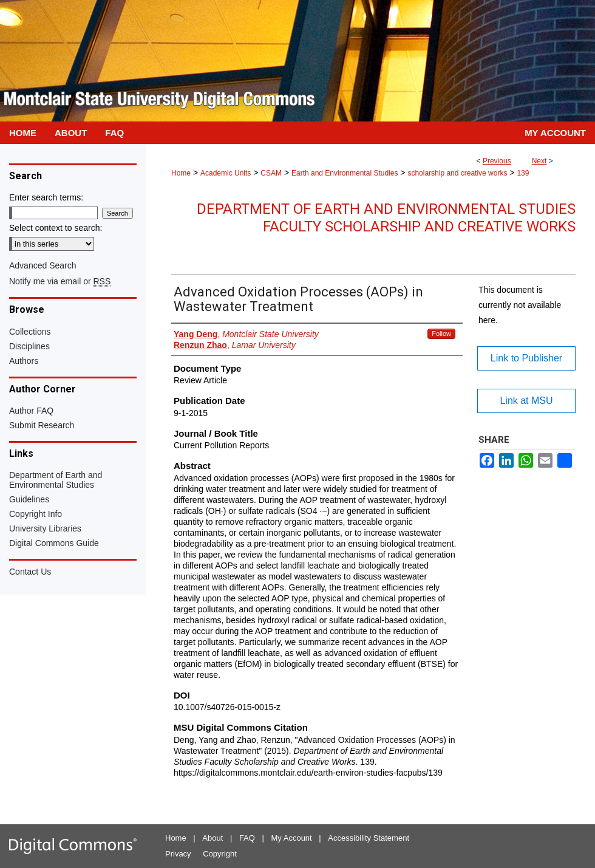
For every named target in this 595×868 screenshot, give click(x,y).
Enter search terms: (46, 197)
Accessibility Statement (369, 838)
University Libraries (45, 528)
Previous (497, 161)
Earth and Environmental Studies (345, 173)
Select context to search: (56, 228)
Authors (24, 361)
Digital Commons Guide (54, 543)
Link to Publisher (526, 358)
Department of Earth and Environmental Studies (56, 480)
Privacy (178, 854)
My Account (292, 838)
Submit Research (42, 425)
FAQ (247, 838)
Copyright (220, 854)
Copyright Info (36, 514)
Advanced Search (43, 265)
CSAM (271, 173)
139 (523, 173)
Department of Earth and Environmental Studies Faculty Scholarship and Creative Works (386, 218)
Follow (441, 333)
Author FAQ (31, 411)
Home (181, 173)
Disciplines (29, 346)
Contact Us (30, 572)
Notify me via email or (60, 281)
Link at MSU (526, 401)
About (212, 838)
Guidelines (29, 499)
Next (539, 161)
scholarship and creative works (457, 173)
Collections (30, 332)
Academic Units (226, 173)
